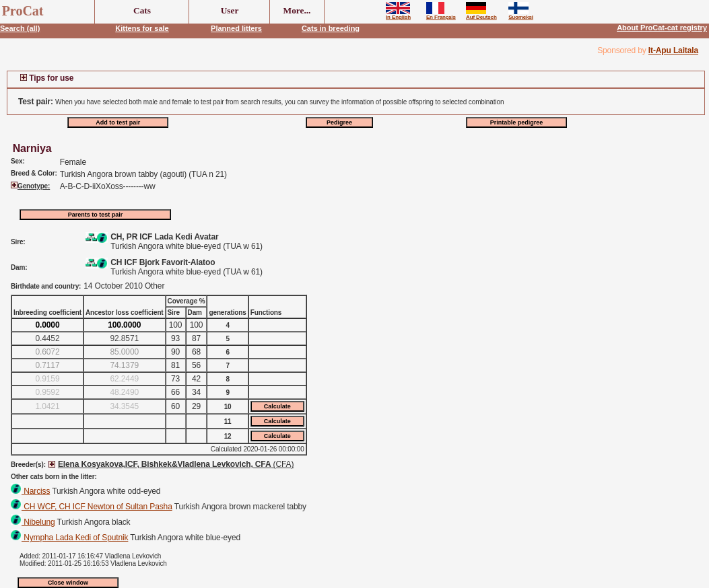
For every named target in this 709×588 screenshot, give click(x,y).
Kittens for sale (142, 28)
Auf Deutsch (481, 15)
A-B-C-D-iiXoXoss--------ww (108, 186)
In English (398, 15)
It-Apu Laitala (673, 50)
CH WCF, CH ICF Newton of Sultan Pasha (92, 507)
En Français (441, 15)
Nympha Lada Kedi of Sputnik (69, 538)
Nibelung (33, 522)
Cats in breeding (331, 28)
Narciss (30, 491)
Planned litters (236, 28)
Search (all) (20, 28)
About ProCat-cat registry (662, 28)
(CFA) (176, 464)
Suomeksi (521, 15)
